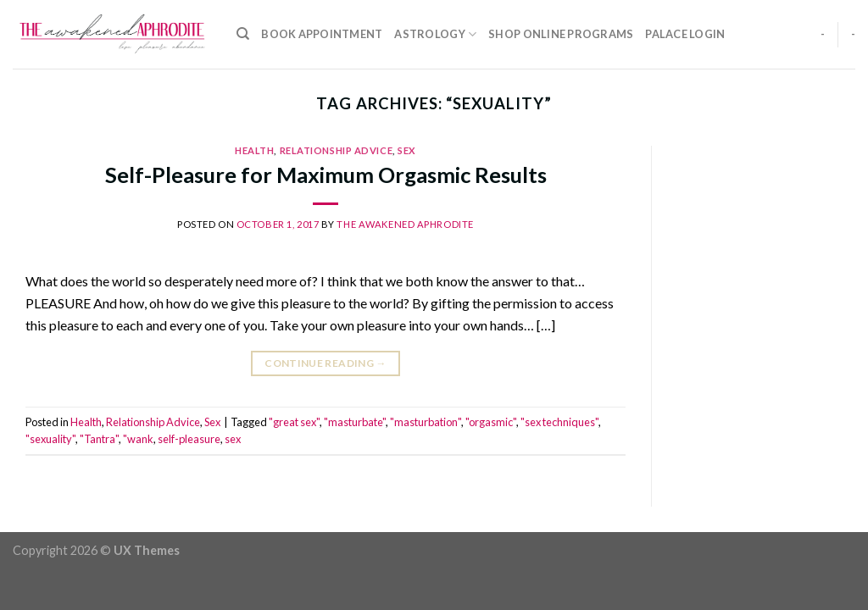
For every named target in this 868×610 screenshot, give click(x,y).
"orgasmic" (491, 422)
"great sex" (294, 422)
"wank (138, 439)
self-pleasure (189, 439)
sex (233, 439)
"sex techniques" (559, 422)
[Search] (243, 34)
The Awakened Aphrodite (405, 224)
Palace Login (685, 34)
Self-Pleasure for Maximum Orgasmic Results (326, 175)
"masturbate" (355, 422)
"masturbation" (426, 422)
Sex (407, 150)
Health (254, 150)
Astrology (435, 34)
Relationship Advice (337, 150)
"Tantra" (99, 439)
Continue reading (325, 363)
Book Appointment (322, 34)
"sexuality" (50, 439)
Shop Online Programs (561, 34)
